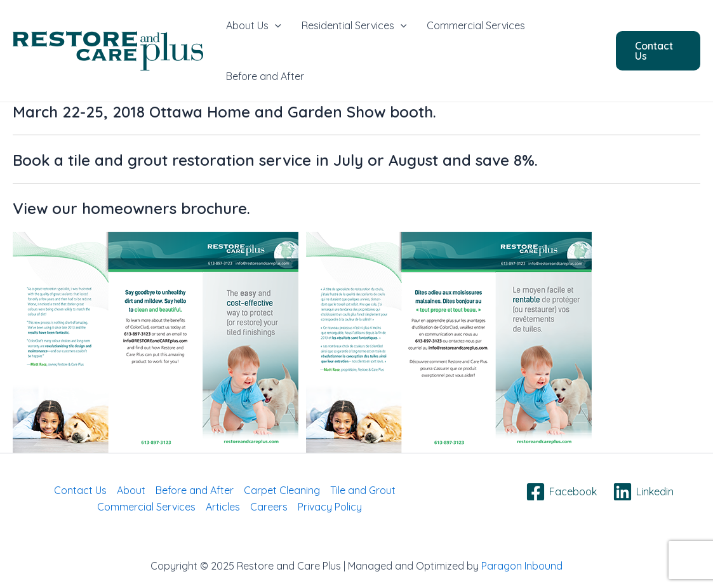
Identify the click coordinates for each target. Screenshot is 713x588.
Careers (269, 507)
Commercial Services (476, 25)
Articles (223, 507)
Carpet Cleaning (282, 490)
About (131, 490)
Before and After (265, 76)
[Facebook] (561, 492)
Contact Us (80, 490)
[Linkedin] (643, 492)
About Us (254, 25)
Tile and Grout (363, 490)
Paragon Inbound (522, 566)
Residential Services (354, 25)
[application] (275, 25)
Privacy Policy (330, 507)
